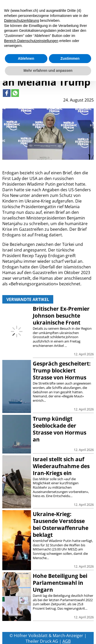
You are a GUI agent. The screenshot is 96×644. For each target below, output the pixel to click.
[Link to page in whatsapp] (15, 93)
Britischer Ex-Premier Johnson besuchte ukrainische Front (61, 316)
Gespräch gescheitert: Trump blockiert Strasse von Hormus (62, 370)
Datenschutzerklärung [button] (22, 21)
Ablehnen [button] (26, 58)
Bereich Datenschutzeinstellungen (31, 41)
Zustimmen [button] (70, 58)
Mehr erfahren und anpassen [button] (48, 71)
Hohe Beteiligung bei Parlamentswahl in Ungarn (60, 583)
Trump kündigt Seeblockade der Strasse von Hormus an (60, 429)
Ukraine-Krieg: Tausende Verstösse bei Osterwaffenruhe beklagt (61, 524)
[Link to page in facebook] (7, 93)
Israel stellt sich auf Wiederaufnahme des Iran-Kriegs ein (61, 466)
